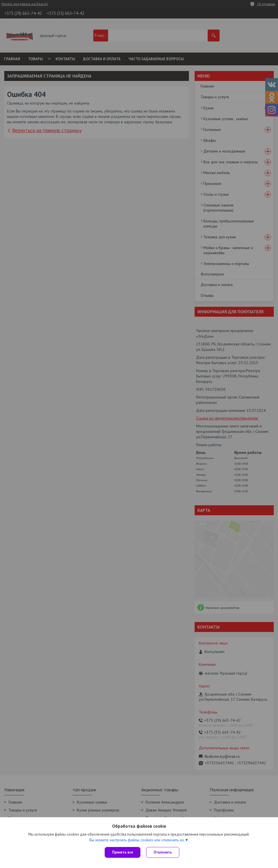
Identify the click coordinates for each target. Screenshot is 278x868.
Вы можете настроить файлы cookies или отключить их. (137, 840)
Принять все (123, 852)
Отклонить (163, 852)
